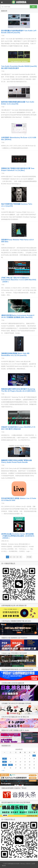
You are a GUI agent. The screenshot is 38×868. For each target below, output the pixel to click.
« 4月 (3, 771)
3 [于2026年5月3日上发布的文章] (34, 756)
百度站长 (28, 864)
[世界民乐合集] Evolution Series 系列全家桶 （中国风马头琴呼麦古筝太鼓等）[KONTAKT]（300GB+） (18, 536)
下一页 (29, 557)
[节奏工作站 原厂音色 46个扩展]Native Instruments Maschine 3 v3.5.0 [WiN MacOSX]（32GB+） (19, 280)
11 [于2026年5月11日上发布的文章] (4, 762)
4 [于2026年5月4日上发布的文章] (5, 759)
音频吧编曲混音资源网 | (14, 864)
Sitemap (23, 864)
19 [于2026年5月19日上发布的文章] (11, 765)
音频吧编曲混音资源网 (19, 2)
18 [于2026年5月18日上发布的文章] (4, 765)
